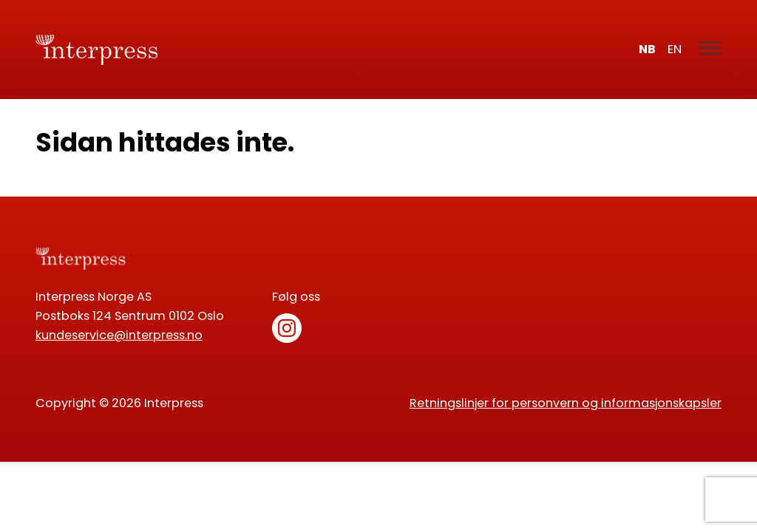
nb (647, 49)
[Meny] (710, 50)
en (675, 49)
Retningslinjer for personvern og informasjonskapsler (566, 403)
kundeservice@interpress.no (119, 335)
